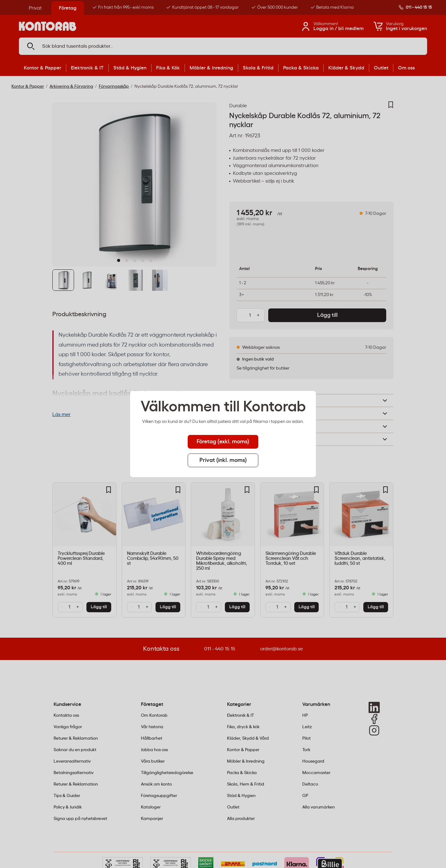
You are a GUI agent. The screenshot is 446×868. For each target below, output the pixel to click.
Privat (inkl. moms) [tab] (223, 460)
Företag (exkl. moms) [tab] (223, 442)
